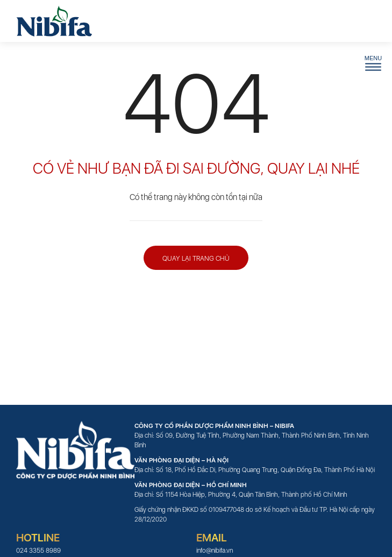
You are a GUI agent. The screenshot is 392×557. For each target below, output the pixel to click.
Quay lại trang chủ (196, 258)
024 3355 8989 (38, 551)
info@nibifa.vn (215, 551)
